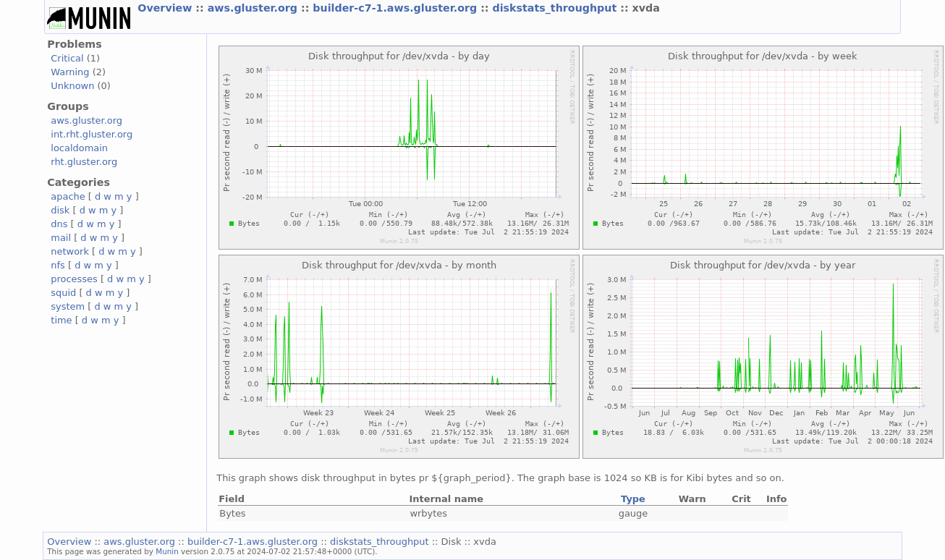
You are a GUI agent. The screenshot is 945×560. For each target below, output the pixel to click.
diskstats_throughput (556, 8)
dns (59, 224)
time (61, 320)
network (70, 251)
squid (63, 293)
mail (61, 238)
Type (633, 499)
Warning (70, 72)
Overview (166, 8)
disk (60, 210)
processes (74, 279)
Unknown (72, 86)
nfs (58, 265)
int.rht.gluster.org (92, 134)
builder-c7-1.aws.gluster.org (397, 8)
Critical (67, 58)
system (68, 306)
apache (68, 196)
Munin (167, 551)
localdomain (79, 148)
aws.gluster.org (254, 8)
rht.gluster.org (84, 162)
